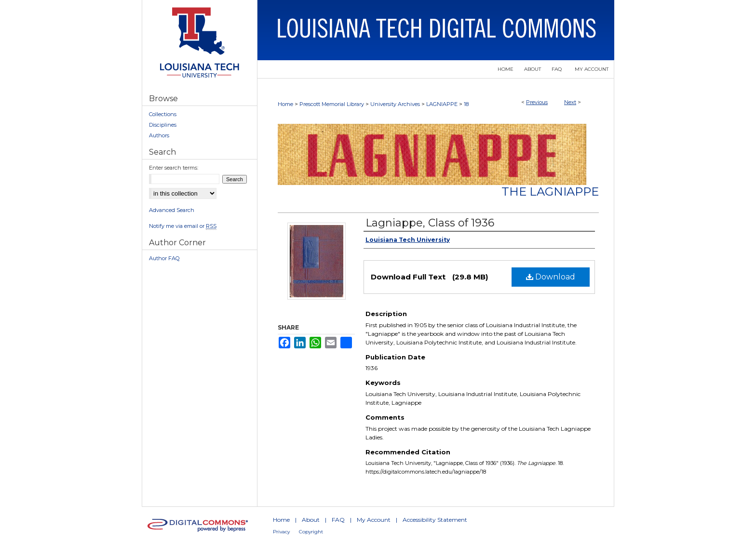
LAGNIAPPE (442, 104)
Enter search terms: (174, 168)
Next (570, 102)
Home (285, 104)
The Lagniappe (550, 192)
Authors (159, 135)
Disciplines (163, 125)
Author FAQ (164, 258)
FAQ (338, 520)
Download (551, 277)
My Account (374, 520)
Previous (537, 102)
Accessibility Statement (435, 520)
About (311, 520)
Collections (163, 114)
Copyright (311, 532)
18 (466, 104)
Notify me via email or (183, 226)
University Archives (395, 104)
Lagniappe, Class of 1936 (430, 223)
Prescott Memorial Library (332, 104)
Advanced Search (172, 210)
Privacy (281, 532)
